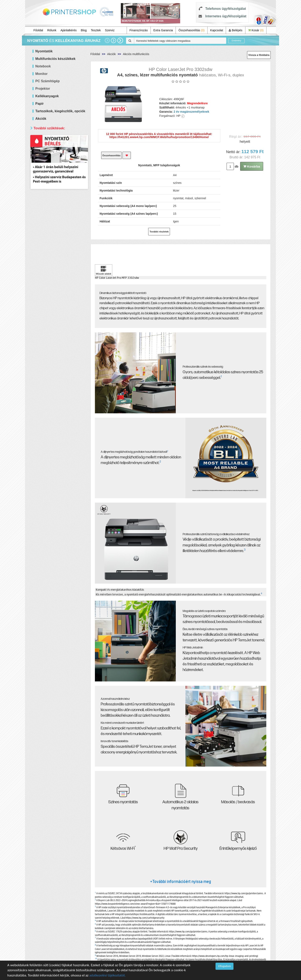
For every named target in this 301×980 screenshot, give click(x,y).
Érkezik (46, 302)
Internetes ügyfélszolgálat (226, 16)
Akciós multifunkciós (136, 54)
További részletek (159, 232)
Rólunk (52, 30)
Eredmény (236, 41)
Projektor (43, 89)
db (237, 166)
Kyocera (46, 254)
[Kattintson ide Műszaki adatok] (104, 270)
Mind (44, 147)
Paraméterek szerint (50, 186)
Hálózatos (47, 206)
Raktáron (47, 307)
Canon (45, 238)
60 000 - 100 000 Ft (54, 168)
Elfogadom (224, 966)
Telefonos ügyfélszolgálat (226, 9)
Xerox (45, 275)
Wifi (43, 211)
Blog (84, 30)
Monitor (41, 74)
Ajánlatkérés (69, 30)
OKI (43, 259)
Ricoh (45, 264)
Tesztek (96, 30)
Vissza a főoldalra (259, 55)
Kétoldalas (48, 200)
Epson (45, 243)
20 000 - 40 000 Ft (53, 157)
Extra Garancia (163, 30)
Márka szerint (45, 219)
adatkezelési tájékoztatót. (108, 975)
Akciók (112, 54)
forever (45, 280)
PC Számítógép (47, 81)
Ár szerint (42, 138)
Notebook (43, 66)
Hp (43, 233)
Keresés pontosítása (59, 316)
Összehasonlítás (192, 30)
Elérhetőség (44, 288)
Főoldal (38, 30)
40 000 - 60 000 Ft (53, 163)
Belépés (235, 30)
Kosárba (252, 166)
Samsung (47, 269)
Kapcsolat (217, 30)
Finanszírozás (139, 30)
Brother (46, 249)
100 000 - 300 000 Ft (54, 173)
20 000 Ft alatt (50, 152)
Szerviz (110, 30)
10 (96, 958)
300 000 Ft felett (51, 178)
